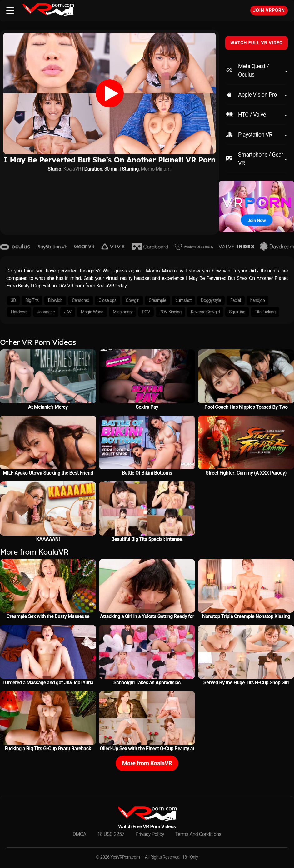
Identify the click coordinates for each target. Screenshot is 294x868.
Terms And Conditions (198, 834)
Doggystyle (211, 300)
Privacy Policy (150, 834)
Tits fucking (265, 312)
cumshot (184, 300)
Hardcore (19, 312)
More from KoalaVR (147, 763)
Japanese (46, 312)
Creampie (157, 300)
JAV (68, 312)
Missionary (123, 312)
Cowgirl (133, 300)
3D (13, 300)
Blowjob (55, 300)
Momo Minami (156, 169)
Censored (80, 300)
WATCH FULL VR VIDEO (257, 43)
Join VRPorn (269, 10)
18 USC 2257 (111, 834)
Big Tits (32, 300)
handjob (258, 300)
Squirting (237, 312)
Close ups (108, 300)
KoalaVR (72, 169)
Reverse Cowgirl (205, 312)
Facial (236, 300)
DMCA (80, 834)
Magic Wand (92, 312)
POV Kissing (170, 312)
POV (146, 312)
